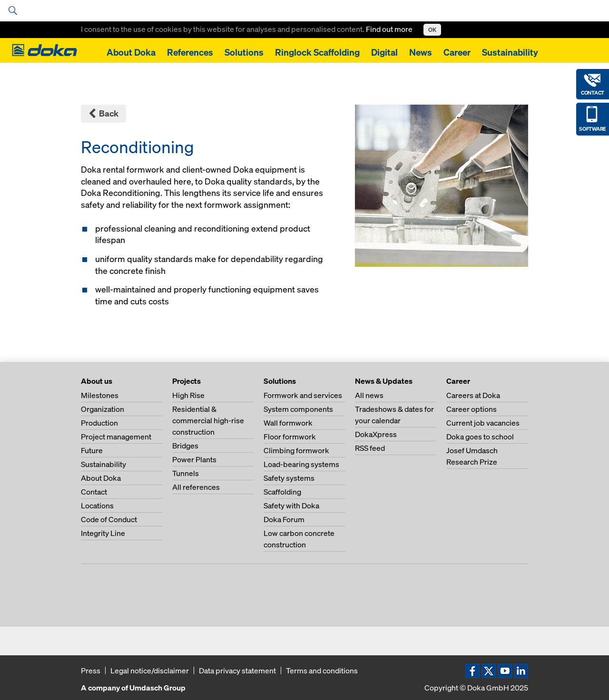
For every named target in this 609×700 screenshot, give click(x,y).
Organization (103, 409)
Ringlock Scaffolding (317, 52)
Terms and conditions (322, 671)
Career (457, 52)
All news (369, 395)
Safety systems (289, 478)
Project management (116, 437)
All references (196, 487)
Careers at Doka (473, 395)
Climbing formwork (296, 450)
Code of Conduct (109, 519)
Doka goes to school (480, 437)
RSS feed (370, 448)
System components (298, 409)
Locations (97, 506)
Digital (384, 52)
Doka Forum (284, 519)
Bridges (185, 446)
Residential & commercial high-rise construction (208, 420)
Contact (94, 492)
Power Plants (194, 459)
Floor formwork (290, 437)
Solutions (244, 52)
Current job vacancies (483, 423)
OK (432, 30)
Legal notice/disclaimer (150, 671)
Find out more (390, 29)
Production (99, 423)
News (421, 52)
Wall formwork (288, 423)
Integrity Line (103, 533)
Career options (471, 409)
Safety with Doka (291, 506)
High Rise (188, 395)
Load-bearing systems (301, 464)
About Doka (131, 52)
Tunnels (186, 473)
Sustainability (510, 52)
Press (91, 671)
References (190, 52)
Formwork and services (303, 395)
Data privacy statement (237, 671)
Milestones (100, 395)
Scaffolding (282, 492)
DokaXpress (376, 434)
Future (92, 450)
